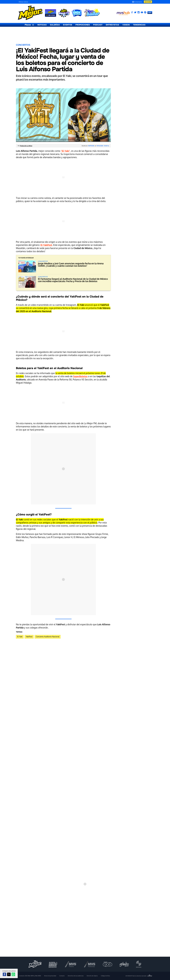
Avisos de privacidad (50, 976)
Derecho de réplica (92, 976)
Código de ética (105, 976)
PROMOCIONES (83, 25)
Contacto (62, 976)
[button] (4, 974)
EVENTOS (68, 25)
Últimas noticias (23, 2)
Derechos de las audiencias (76, 976)
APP (150, 13)
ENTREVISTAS (112, 25)
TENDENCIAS (139, 25)
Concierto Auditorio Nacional (48, 637)
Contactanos (137, 2)
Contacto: (30, 976)
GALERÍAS (55, 25)
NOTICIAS (42, 25)
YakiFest (29, 637)
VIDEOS (126, 25)
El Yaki (20, 637)
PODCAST (98, 25)
